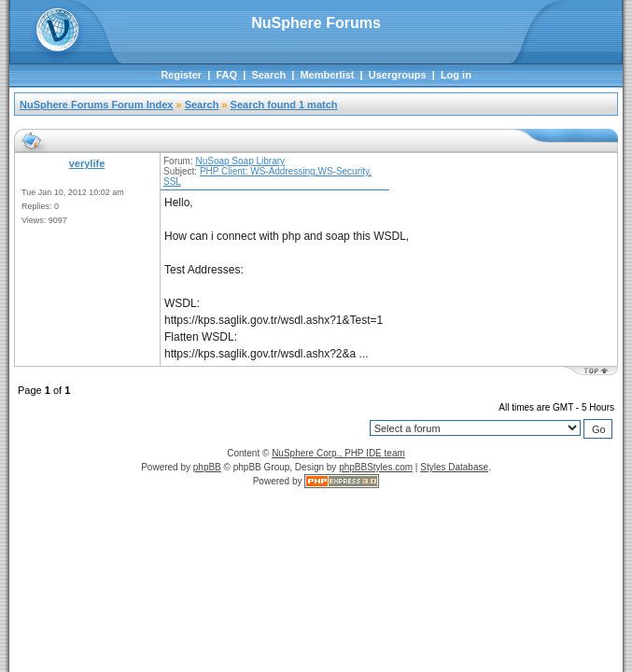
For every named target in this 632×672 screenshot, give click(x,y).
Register (181, 75)
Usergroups (398, 75)
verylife (87, 163)
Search (268, 75)
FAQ (226, 75)
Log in (456, 75)
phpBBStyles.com (376, 467)
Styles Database (454, 467)
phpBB (207, 467)
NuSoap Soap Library (240, 161)
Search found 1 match (284, 105)
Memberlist (327, 75)
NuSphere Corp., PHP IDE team (338, 453)
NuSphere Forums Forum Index (96, 105)
